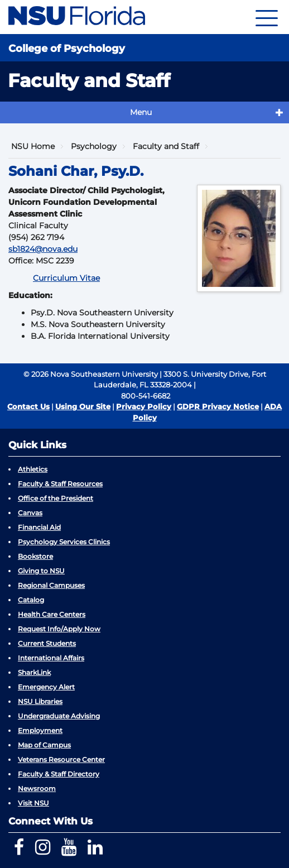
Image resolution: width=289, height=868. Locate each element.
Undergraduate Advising (59, 716)
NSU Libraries (40, 701)
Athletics (33, 469)
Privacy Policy (144, 406)
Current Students (47, 643)
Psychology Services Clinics (64, 542)
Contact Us (28, 406)
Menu (141, 112)
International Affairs (51, 658)
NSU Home (33, 146)
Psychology (94, 146)
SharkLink (34, 672)
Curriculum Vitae (66, 278)
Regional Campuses (51, 585)
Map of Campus (44, 745)
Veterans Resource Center (61, 759)
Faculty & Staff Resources (60, 484)
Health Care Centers (52, 614)
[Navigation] (267, 17)
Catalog (31, 600)
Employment (40, 730)
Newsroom (37, 788)
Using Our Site (83, 406)
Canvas (30, 513)
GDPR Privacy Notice (218, 406)
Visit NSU (33, 803)
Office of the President (56, 498)
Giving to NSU (41, 571)
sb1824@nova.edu (43, 249)
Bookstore (35, 556)
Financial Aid (39, 527)
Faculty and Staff (166, 146)
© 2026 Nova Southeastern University (91, 374)
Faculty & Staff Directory (59, 774)
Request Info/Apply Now (59, 629)
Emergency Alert (46, 687)
